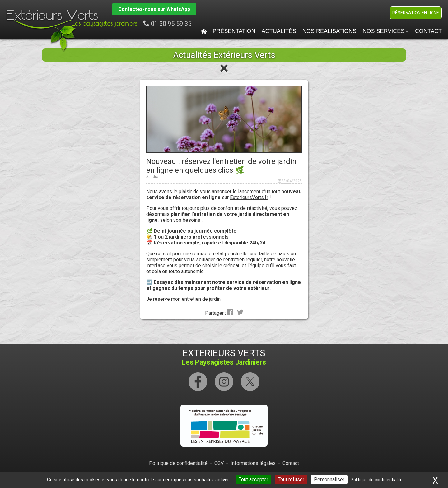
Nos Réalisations (329, 31)
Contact (428, 31)
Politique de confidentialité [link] (377, 480)
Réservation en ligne (416, 13)
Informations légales (253, 463)
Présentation (234, 31)
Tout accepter (253, 479)
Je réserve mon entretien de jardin (183, 299)
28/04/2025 (292, 181)
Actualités (279, 31)
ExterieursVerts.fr (249, 197)
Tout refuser (291, 479)
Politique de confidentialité (178, 463)
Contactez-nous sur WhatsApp (154, 9)
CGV (219, 463)
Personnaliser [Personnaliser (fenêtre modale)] (329, 479)
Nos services (386, 31)
